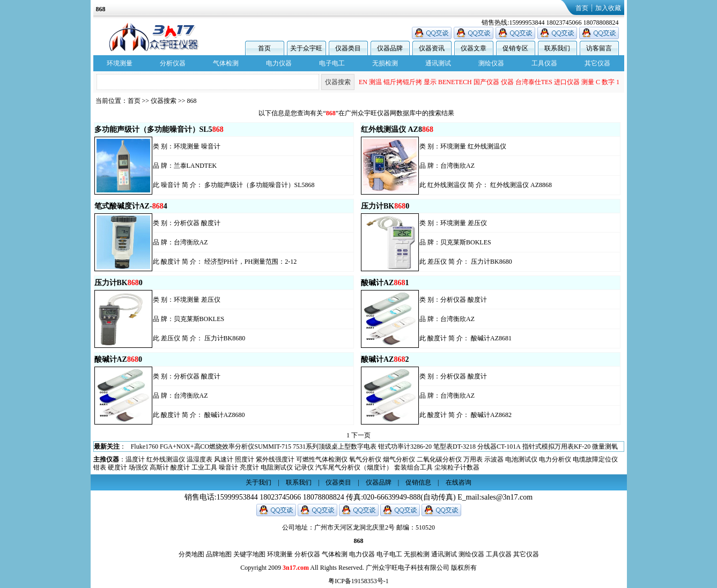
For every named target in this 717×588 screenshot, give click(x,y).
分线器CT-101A (499, 446)
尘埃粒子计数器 (457, 467)
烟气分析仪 (399, 459)
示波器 (494, 459)
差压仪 (477, 223)
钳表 (100, 467)
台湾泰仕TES (534, 82)
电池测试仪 (521, 459)
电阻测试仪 (277, 467)
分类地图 (191, 554)
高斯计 (159, 467)
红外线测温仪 (487, 146)
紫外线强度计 (275, 459)
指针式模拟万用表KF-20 (556, 446)
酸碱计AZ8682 (491, 415)
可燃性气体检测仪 (322, 459)
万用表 (473, 459)
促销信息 (418, 482)
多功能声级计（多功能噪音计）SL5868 (260, 185)
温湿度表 (199, 459)
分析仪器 (173, 63)
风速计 (224, 459)
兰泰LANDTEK (195, 166)
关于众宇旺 (306, 48)
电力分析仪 (555, 459)
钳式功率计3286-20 (405, 446)
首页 (582, 8)
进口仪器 (567, 82)
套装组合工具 (413, 467)
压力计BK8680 (491, 262)
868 (192, 101)
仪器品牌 (390, 48)
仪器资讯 (432, 48)
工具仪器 (544, 63)
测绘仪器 (491, 63)
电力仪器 (279, 63)
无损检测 (385, 63)
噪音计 (211, 146)
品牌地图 (219, 554)
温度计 (135, 459)
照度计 (245, 459)
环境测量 (120, 63)
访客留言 (599, 48)
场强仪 (138, 467)
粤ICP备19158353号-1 (359, 581)
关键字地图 (249, 554)
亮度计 (249, 467)
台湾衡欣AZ (457, 166)
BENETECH (455, 82)
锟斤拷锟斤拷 (403, 82)
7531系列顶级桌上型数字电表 (335, 446)
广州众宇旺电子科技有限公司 (408, 568)
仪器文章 (474, 48)
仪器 (507, 82)
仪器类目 (348, 48)
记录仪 (304, 467)
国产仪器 (486, 82)
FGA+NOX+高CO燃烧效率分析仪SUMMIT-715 (226, 446)
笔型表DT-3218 (454, 446)
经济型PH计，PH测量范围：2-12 (251, 262)
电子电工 (332, 63)
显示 (430, 82)
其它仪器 (597, 63)
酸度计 (211, 223)
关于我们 (258, 482)
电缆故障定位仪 (595, 459)
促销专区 (515, 48)
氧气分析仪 (365, 459)
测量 (588, 82)
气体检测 (226, 63)
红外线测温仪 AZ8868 (521, 185)
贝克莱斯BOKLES (466, 242)
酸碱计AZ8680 (225, 415)
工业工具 (204, 467)
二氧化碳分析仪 (439, 459)
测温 (375, 82)
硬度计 (117, 467)
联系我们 (557, 48)
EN (363, 82)
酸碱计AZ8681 (491, 338)
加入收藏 (608, 8)
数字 (608, 82)
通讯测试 (438, 63)
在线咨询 (459, 482)
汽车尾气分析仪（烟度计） (354, 467)
